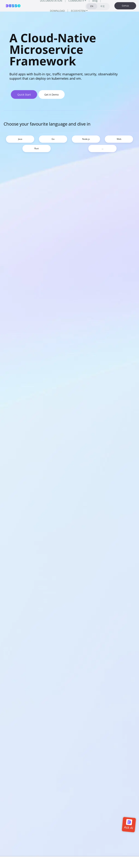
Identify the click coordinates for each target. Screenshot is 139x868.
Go (53, 139)
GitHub (125, 6)
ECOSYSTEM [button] (78, 11)
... (103, 148)
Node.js (86, 139)
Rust (37, 148)
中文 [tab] (103, 6)
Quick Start (24, 95)
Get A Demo (51, 95)
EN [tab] (92, 6)
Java (20, 139)
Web (119, 139)
